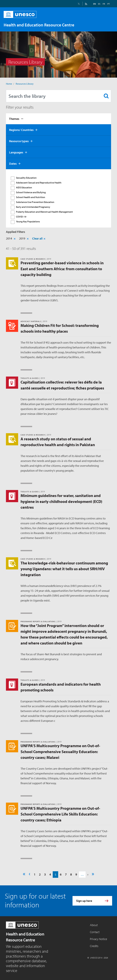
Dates (13, 164)
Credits (94, 946)
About (94, 925)
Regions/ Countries (21, 130)
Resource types (19, 141)
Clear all (37, 238)
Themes (14, 119)
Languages (16, 152)
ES (99, 4)
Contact (95, 932)
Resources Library (25, 84)
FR (104, 4)
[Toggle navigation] (108, 25)
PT (109, 4)
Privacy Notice (98, 939)
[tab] (58, 119)
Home (9, 84)
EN (94, 4)
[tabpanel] (58, 198)
